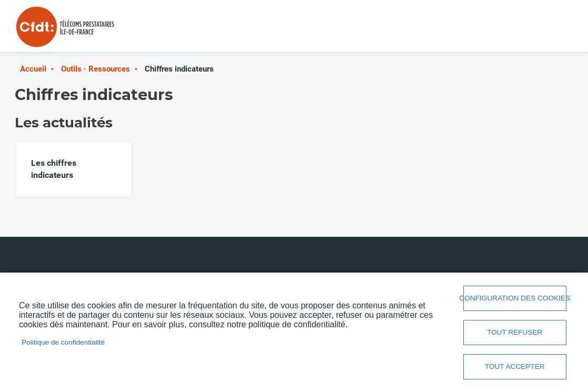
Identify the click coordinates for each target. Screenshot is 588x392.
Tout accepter (515, 366)
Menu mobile (552, 30)
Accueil (33, 69)
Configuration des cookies (515, 298)
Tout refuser (515, 332)
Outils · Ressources (96, 69)
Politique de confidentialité (63, 342)
